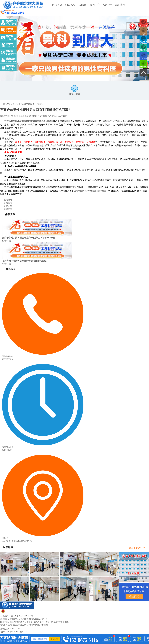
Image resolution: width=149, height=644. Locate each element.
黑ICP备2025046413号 (20, 604)
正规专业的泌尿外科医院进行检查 (90, 183)
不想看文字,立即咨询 (56, 109)
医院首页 (48, 5)
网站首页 (4, 613)
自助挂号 (5, 195)
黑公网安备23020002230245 (16, 601)
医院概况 (61, 5)
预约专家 (5, 200)
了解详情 (5, 197)
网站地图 (36, 613)
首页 (18, 97)
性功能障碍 (74, 84)
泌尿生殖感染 (27, 97)
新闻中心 (86, 5)
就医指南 (111, 5)
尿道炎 (37, 97)
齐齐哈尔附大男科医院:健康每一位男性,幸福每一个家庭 (29, 228)
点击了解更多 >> (140, 537)
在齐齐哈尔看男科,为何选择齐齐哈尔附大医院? (25, 250)
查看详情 (6, 231)
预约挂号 (99, 5)
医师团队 (73, 5)
